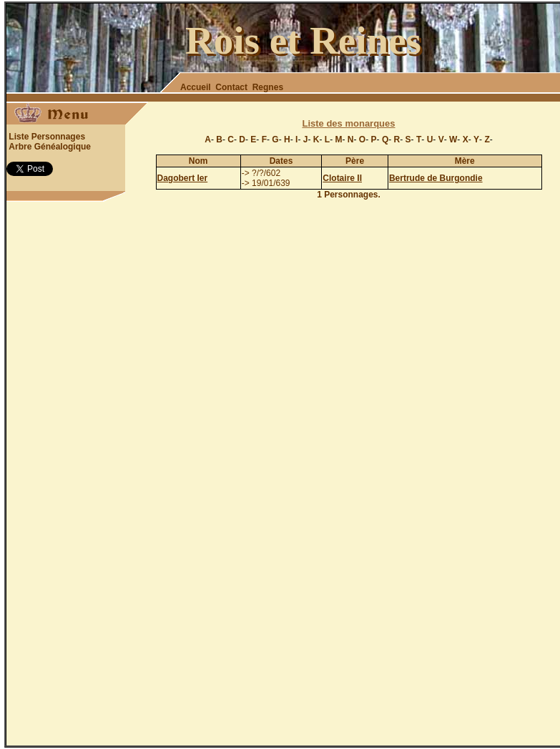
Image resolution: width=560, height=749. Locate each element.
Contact (231, 87)
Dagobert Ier (183, 178)
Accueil (196, 87)
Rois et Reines (303, 40)
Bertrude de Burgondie (436, 178)
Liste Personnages (47, 137)
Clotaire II (342, 178)
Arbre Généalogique (50, 147)
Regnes (268, 87)
